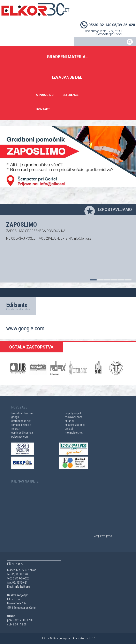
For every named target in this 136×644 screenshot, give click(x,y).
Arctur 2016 (88, 638)
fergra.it (16, 429)
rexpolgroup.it (73, 413)
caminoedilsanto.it (22, 433)
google (15, 417)
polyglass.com (20, 437)
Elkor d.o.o (35, 9)
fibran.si (69, 421)
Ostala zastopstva (18, 309)
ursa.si (69, 429)
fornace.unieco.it (21, 425)
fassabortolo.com (22, 413)
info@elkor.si (23, 587)
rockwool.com (73, 417)
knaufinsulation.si (75, 425)
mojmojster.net (74, 433)
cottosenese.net (21, 421)
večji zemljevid (103, 536)
